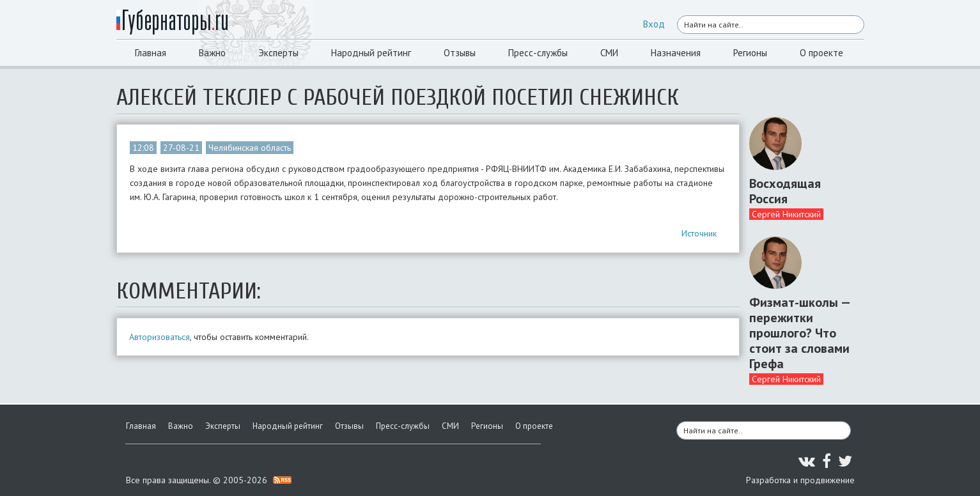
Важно (212, 53)
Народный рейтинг (371, 53)
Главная (151, 53)
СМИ (609, 53)
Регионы (750, 53)
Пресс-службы (538, 53)
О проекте (821, 53)
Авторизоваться (159, 337)
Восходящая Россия (785, 191)
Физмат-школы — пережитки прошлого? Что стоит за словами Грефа (799, 333)
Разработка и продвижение (800, 480)
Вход (654, 24)
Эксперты (278, 53)
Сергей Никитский (786, 214)
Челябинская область (250, 148)
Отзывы (460, 53)
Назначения (676, 53)
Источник (699, 233)
